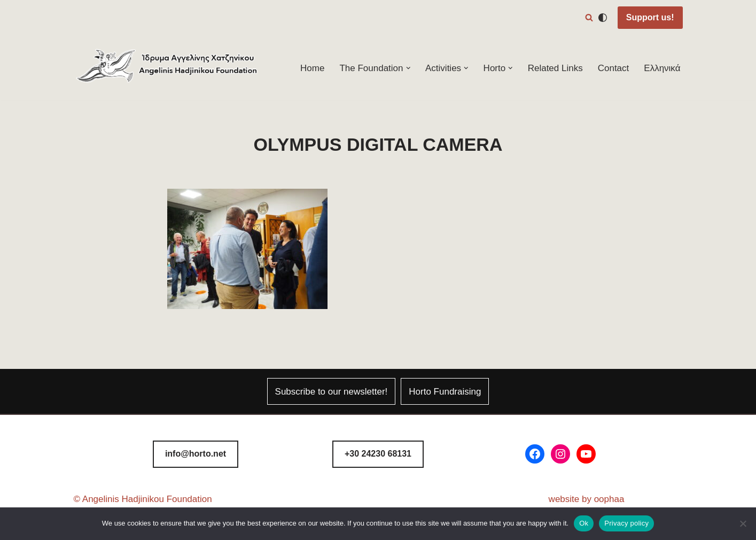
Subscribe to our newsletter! (332, 392)
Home (312, 68)
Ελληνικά (662, 68)
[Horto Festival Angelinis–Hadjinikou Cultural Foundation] (167, 68)
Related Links (555, 68)
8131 (378, 454)
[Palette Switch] (603, 18)
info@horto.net (196, 454)
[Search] (589, 17)
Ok (584, 523)
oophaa (609, 499)
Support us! (650, 17)
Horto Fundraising (445, 392)
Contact (614, 68)
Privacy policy (626, 523)
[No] (743, 523)
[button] (408, 68)
